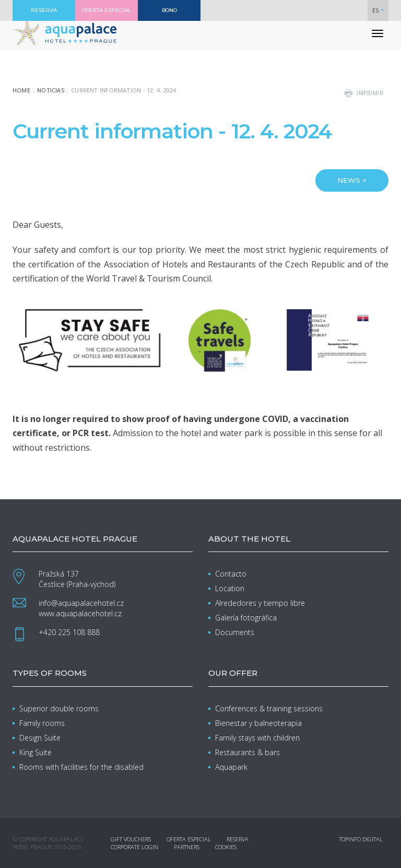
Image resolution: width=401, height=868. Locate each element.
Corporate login (134, 847)
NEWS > (352, 180)
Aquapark (231, 767)
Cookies (226, 847)
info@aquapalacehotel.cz (81, 603)
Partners (187, 847)
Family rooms (42, 723)
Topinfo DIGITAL (361, 839)
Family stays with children (257, 738)
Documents (235, 632)
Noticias (51, 90)
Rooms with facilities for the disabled (81, 767)
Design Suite (40, 738)
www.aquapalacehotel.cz (80, 613)
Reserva (238, 839)
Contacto (231, 574)
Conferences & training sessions (269, 708)
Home (21, 90)
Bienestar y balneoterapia (258, 723)
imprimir (370, 93)
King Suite (36, 752)
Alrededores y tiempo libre (260, 603)
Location (230, 588)
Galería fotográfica (246, 618)
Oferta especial (189, 839)
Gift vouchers (131, 839)
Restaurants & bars (247, 752)
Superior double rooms (59, 708)
